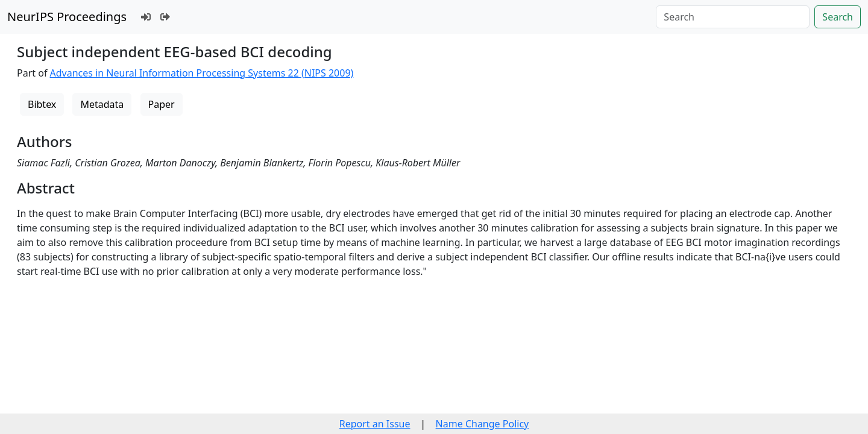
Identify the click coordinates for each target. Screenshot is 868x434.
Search (838, 17)
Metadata (102, 104)
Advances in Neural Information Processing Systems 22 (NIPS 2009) (202, 73)
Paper (162, 104)
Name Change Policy (483, 424)
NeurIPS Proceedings (67, 17)
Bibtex (42, 104)
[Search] (733, 17)
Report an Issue (375, 424)
